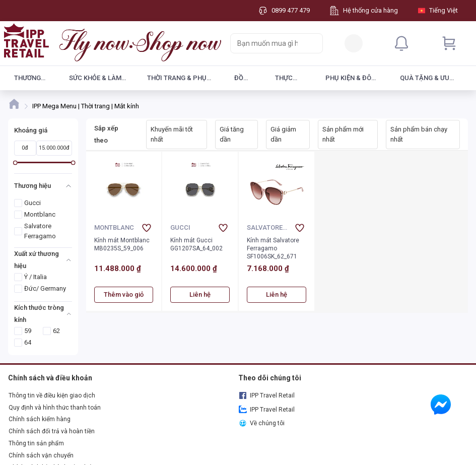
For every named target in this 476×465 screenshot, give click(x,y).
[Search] (313, 43)
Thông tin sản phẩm (36, 443)
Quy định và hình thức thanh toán (55, 408)
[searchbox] (267, 43)
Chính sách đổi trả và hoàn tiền (52, 431)
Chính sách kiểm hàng (40, 419)
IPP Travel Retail (267, 395)
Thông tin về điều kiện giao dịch (52, 395)
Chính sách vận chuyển (41, 455)
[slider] (15, 162)
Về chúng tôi (262, 423)
